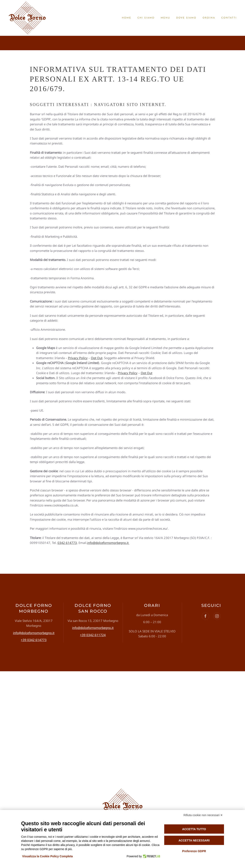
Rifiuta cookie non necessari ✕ (203, 815)
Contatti (229, 18)
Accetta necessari (194, 840)
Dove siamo (186, 18)
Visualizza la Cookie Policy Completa (48, 856)
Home (127, 18)
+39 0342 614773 (34, 640)
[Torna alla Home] (27, 18)
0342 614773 (67, 543)
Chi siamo (146, 18)
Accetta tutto (194, 829)
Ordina (209, 18)
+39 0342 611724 (93, 635)
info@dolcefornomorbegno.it (108, 543)
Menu (165, 18)
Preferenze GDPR (194, 851)
